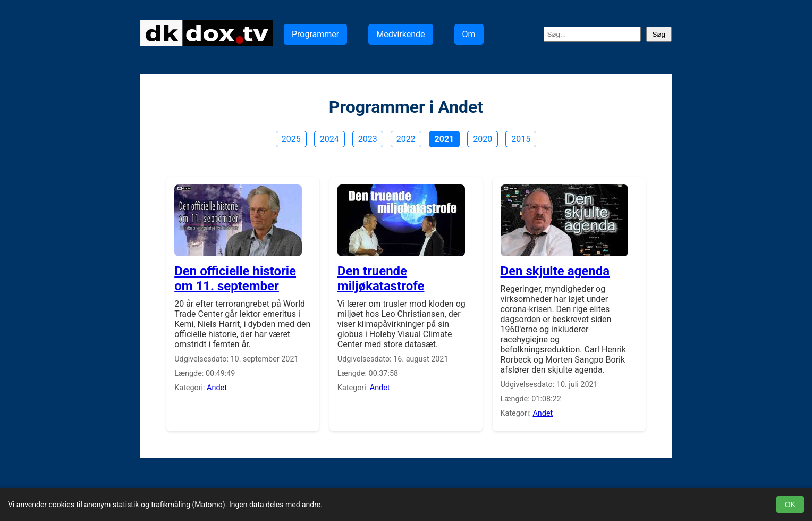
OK (790, 505)
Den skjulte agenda (555, 271)
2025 (291, 139)
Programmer (315, 34)
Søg (659, 34)
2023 (368, 139)
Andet (217, 388)
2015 (521, 139)
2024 (329, 139)
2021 (445, 139)
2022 (406, 139)
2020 (483, 139)
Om (469, 34)
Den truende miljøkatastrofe (381, 279)
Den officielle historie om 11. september (235, 279)
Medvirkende (400, 34)
